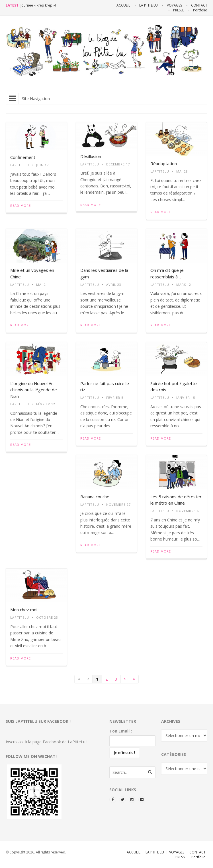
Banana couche (95, 497)
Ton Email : (121, 731)
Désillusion (91, 156)
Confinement (23, 157)
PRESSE (181, 857)
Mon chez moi (24, 610)
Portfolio (198, 857)
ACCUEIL (134, 852)
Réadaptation (164, 163)
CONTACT (197, 852)
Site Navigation (29, 99)
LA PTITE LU (155, 852)
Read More (21, 206)
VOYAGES (177, 852)
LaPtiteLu (20, 165)
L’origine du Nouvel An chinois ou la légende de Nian (34, 390)
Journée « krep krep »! (38, 5)
